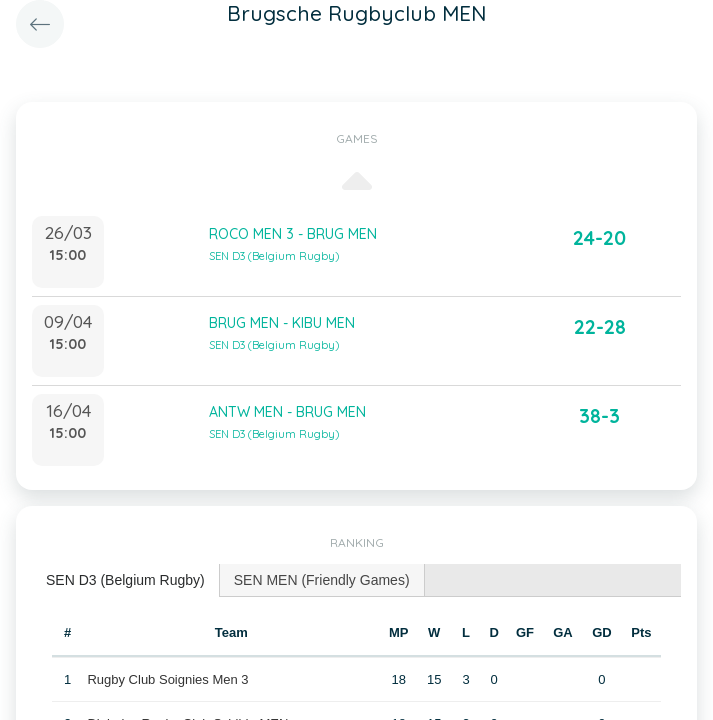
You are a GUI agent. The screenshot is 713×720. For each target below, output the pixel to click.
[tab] (126, 580)
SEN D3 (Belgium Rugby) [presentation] (125, 580)
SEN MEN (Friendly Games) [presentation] (322, 580)
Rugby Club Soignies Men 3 (167, 679)
